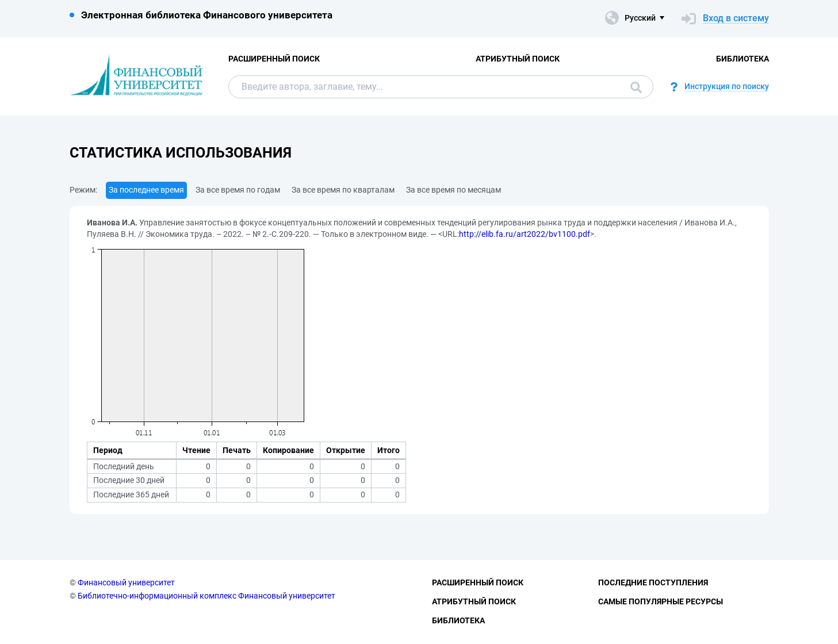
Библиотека (743, 59)
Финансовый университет (126, 582)
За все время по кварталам (343, 190)
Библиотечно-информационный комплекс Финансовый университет (206, 596)
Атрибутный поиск (518, 59)
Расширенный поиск (274, 59)
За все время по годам (238, 190)
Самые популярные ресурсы (661, 601)
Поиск (636, 87)
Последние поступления (653, 582)
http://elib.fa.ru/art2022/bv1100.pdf (525, 234)
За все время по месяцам (454, 190)
